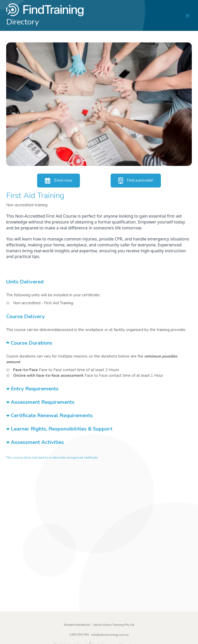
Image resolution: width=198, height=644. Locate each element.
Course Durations (29, 343)
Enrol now (59, 181)
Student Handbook (77, 625)
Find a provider (136, 181)
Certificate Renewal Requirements (49, 415)
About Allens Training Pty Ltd (114, 625)
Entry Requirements (32, 389)
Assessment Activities (35, 442)
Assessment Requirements (40, 402)
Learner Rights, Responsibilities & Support (59, 429)
